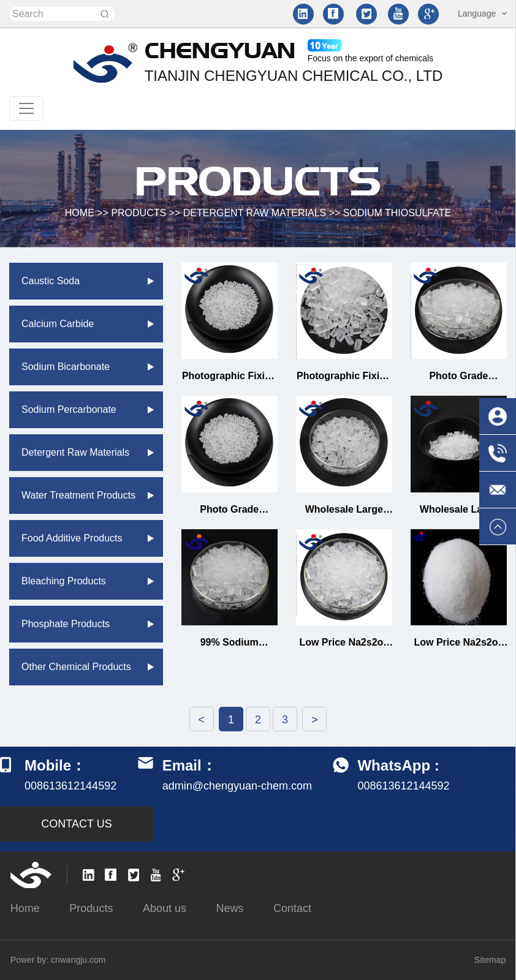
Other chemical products (76, 667)
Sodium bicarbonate (66, 367)
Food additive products (72, 538)
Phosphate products (66, 624)
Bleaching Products (64, 581)
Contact (292, 908)
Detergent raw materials (255, 213)
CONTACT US (76, 824)
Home (25, 908)
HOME (80, 213)
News (230, 908)
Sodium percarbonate (69, 409)
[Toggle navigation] (26, 108)
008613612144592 (403, 786)
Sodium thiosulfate (397, 213)
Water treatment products (78, 495)
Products (138, 213)
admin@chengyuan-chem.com (237, 786)
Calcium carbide (58, 324)
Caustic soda (51, 281)
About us (165, 908)
